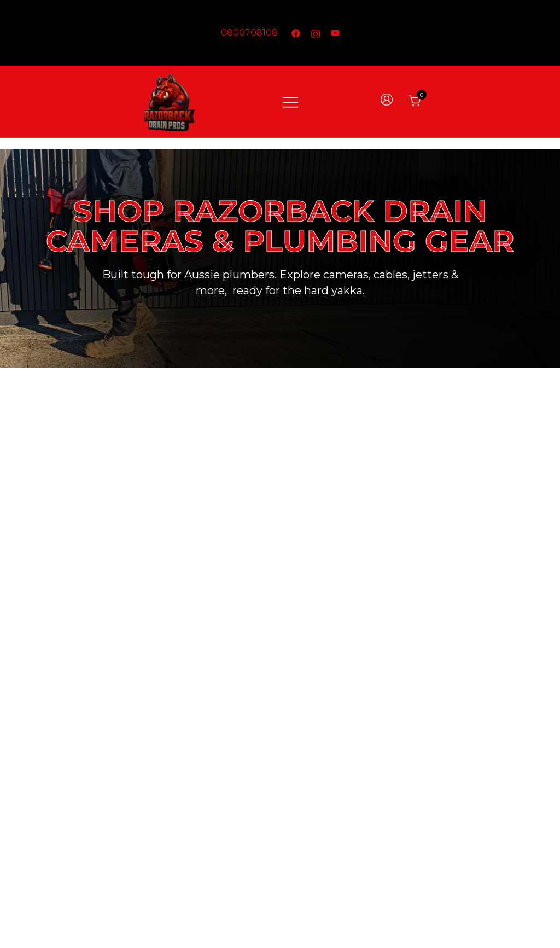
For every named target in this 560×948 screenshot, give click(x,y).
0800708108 (249, 33)
